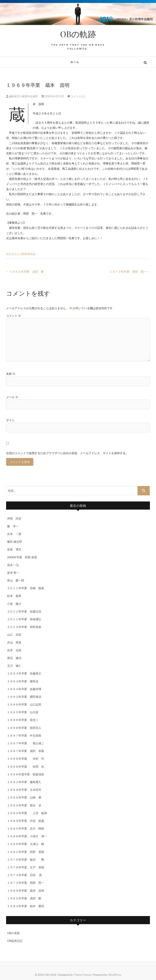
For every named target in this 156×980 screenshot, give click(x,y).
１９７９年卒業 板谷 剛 (26, 860)
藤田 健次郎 (15, 542)
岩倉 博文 (14, 549)
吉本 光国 (14, 650)
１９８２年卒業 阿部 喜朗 (26, 852)
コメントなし (79, 96)
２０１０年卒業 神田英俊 (24, 627)
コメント (14, 316)
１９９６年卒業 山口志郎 (24, 704)
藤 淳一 (14, 526)
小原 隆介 (14, 604)
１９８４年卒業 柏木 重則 (26, 906)
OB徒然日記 (28, 253)
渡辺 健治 (14, 658)
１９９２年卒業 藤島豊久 (24, 782)
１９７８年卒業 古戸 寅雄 (26, 867)
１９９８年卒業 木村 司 (26, 759)
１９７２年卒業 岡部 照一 (130, 272)
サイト (10, 420)
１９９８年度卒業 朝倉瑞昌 (26, 774)
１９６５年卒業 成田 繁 (25, 272)
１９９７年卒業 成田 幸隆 (26, 751)
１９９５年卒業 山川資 (23, 712)
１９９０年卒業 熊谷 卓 (24, 805)
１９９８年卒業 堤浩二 (23, 720)
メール (12, 397)
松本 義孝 (14, 596)
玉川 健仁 (14, 666)
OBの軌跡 (78, 34)
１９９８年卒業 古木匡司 (24, 790)
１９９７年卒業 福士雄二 (26, 743)
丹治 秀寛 (14, 642)
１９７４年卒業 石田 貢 (24, 875)
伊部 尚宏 (14, 518)
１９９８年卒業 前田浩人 (24, 728)
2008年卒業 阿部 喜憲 (22, 557)
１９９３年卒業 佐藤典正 (24, 673)
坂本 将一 (13, 573)
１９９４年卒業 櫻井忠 (23, 681)
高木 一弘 (13, 565)
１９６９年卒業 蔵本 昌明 (26, 891)
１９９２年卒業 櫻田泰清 (24, 697)
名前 (11, 374)
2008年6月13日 (53, 96)
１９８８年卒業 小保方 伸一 (27, 836)
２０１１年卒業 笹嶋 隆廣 (26, 588)
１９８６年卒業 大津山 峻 (26, 844)
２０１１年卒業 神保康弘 (24, 619)
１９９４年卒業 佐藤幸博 (24, 689)
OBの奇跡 (13, 933)
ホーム (75, 62)
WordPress (115, 975)
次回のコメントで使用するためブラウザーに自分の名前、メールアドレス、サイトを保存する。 (67, 453)
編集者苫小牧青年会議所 (22, 96)
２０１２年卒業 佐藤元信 (24, 611)
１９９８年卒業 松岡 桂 (26, 767)
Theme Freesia (83, 975)
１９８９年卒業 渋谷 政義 (26, 821)
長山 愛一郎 (16, 580)
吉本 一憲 (14, 534)
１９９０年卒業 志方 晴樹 (26, 828)
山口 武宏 (14, 635)
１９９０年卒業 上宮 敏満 (27, 813)
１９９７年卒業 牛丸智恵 (24, 735)
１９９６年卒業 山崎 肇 (24, 797)
